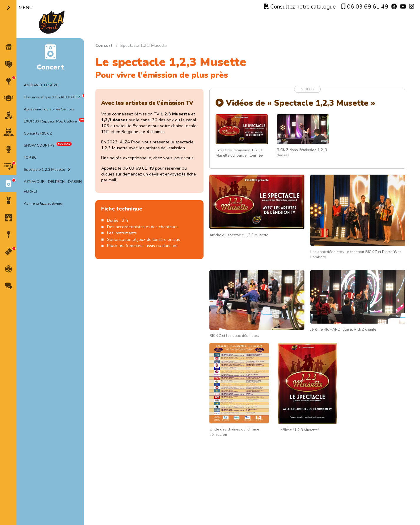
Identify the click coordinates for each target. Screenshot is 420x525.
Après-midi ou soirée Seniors (49, 109)
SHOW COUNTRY (39, 145)
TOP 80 (30, 158)
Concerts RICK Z (38, 133)
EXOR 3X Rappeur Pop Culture (50, 121)
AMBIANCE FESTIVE (41, 85)
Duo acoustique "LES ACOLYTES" (52, 97)
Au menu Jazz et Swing (43, 203)
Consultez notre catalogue (300, 7)
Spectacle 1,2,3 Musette (44, 170)
